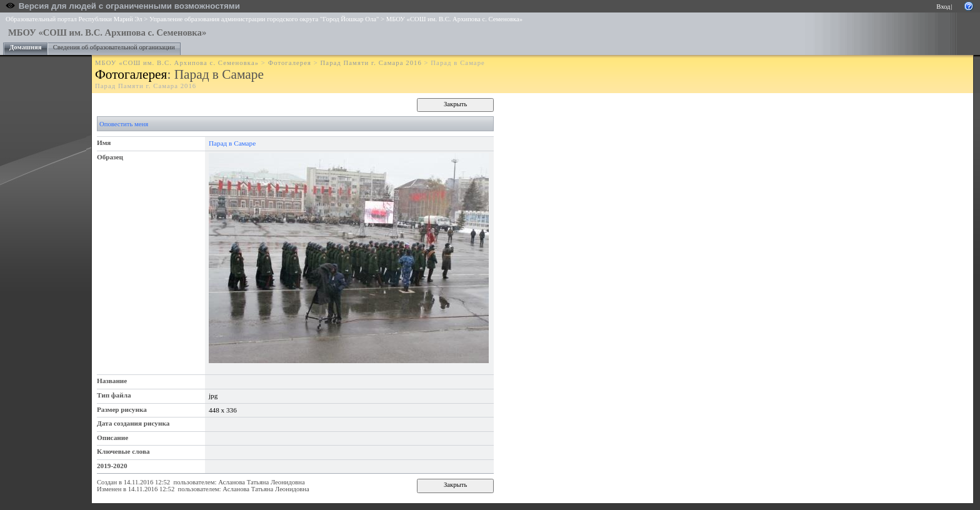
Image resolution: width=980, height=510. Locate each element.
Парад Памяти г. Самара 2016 (371, 63)
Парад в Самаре (232, 143)
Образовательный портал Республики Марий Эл (74, 19)
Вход (943, 7)
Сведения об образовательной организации (114, 47)
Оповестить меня (124, 124)
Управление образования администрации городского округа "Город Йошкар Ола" (264, 19)
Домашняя (26, 47)
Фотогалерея (290, 63)
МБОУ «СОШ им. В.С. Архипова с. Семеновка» (454, 19)
